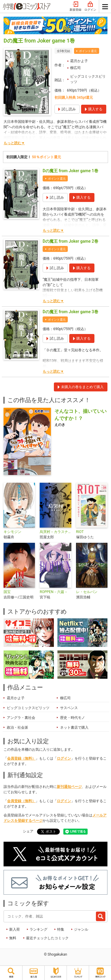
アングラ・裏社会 (21, 718)
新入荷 (15, 929)
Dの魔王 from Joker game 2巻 (70, 241)
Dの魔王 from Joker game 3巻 (70, 312)
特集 (61, 929)
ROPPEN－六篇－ (54, 592)
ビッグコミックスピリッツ (88, 79)
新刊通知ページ (69, 787)
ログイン (90, 7)
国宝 (7, 592)
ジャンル (81, 929)
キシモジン (12, 532)
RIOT (80, 532)
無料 (13, 938)
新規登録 (75, 7)
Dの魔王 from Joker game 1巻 (70, 171)
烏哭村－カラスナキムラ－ (55, 532)
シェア (28, 831)
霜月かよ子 (79, 61)
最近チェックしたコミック (47, 938)
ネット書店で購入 (74, 727)
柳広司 (75, 68)
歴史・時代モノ (73, 718)
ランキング (38, 929)
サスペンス (69, 708)
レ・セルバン (87, 592)
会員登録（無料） (21, 758)
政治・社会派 (17, 727)
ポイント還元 (88, 51)
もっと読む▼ (14, 143)
